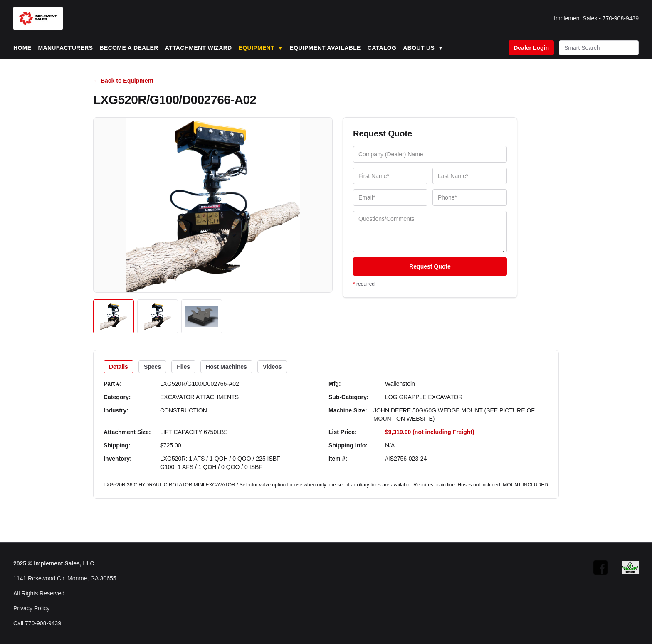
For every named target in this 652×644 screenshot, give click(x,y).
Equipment (261, 48)
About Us (423, 48)
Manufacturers (65, 48)
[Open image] (213, 205)
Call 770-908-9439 (37, 623)
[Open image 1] (114, 316)
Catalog (382, 48)
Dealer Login (531, 48)
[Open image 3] (202, 316)
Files (183, 367)
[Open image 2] (158, 316)
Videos (272, 367)
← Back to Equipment (123, 81)
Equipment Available (325, 48)
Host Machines (226, 367)
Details (119, 367)
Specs (152, 367)
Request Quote (430, 266)
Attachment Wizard (199, 48)
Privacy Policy (31, 608)
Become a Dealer (129, 48)
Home (22, 48)
